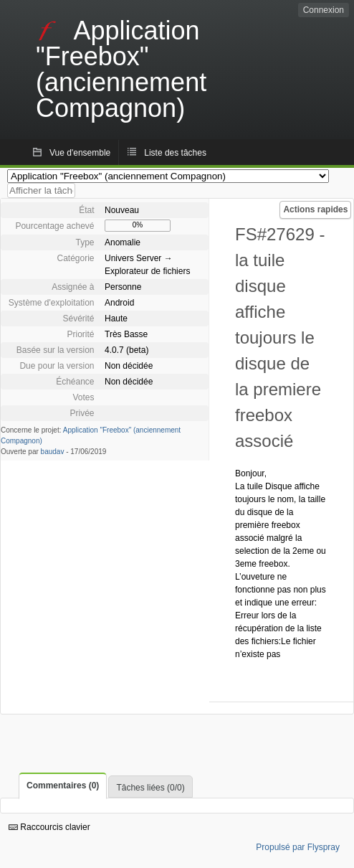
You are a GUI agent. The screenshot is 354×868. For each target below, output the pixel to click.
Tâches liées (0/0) (150, 788)
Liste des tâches (175, 153)
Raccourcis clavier (49, 827)
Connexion (324, 10)
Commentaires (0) (63, 786)
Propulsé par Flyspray (298, 847)
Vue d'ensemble (80, 153)
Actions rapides (315, 209)
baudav (53, 452)
